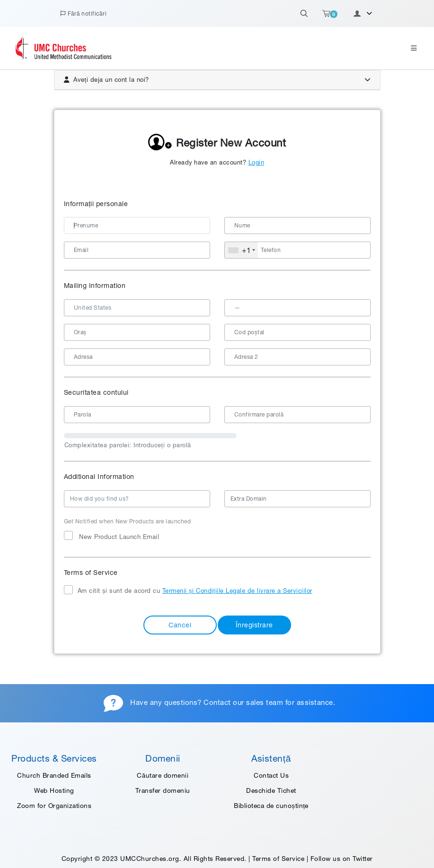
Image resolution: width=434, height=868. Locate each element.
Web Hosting (54, 790)
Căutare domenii (163, 775)
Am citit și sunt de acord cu (188, 590)
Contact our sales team (243, 702)
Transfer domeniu (163, 790)
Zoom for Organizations (54, 806)
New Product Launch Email (112, 536)
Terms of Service (278, 859)
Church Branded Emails (54, 775)
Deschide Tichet (271, 790)
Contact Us (271, 775)
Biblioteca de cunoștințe (271, 806)
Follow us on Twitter (342, 859)
